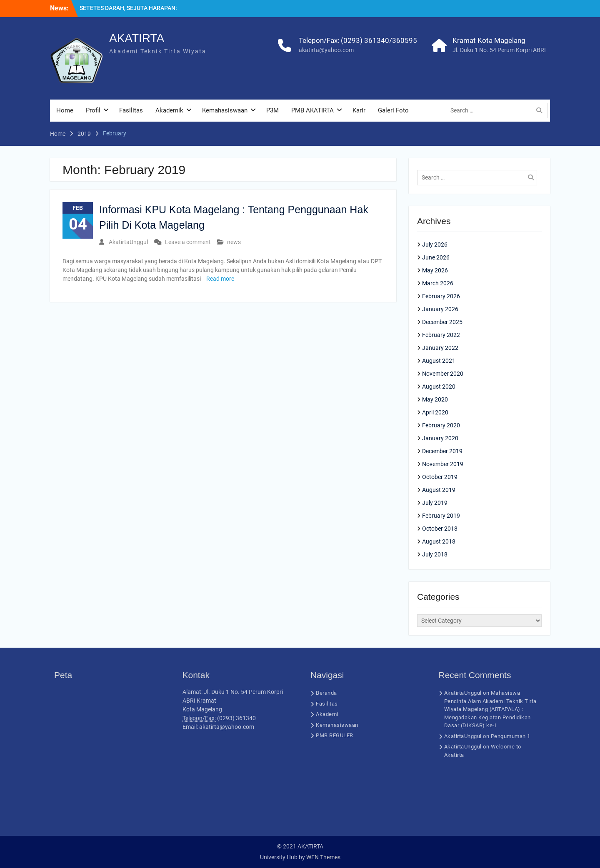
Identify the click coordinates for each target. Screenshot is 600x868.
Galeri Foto (393, 110)
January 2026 (440, 309)
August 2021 (439, 361)
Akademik (169, 110)
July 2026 (435, 244)
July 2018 (435, 554)
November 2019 (443, 464)
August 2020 (439, 387)
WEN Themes (323, 857)
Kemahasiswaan (225, 110)
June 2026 (436, 257)
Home (65, 110)
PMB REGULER (335, 735)
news (234, 242)
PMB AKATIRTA (312, 110)
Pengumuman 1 (511, 736)
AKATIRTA (137, 38)
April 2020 (435, 412)
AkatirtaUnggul (128, 242)
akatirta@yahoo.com (326, 50)
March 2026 (438, 283)
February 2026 (441, 296)
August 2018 (439, 541)
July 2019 (435, 503)
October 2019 (440, 477)
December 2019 (442, 451)
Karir (359, 110)
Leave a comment (188, 242)
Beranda (326, 693)
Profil (93, 110)
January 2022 (440, 348)
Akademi (327, 714)
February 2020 (441, 425)
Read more (220, 279)
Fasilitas (131, 110)
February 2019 (441, 516)
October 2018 (440, 529)
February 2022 (441, 335)
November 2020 (443, 374)
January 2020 (440, 438)
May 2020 (435, 399)
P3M (272, 110)
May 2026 (435, 270)
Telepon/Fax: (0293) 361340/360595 (358, 40)
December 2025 (442, 322)
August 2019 (439, 490)
